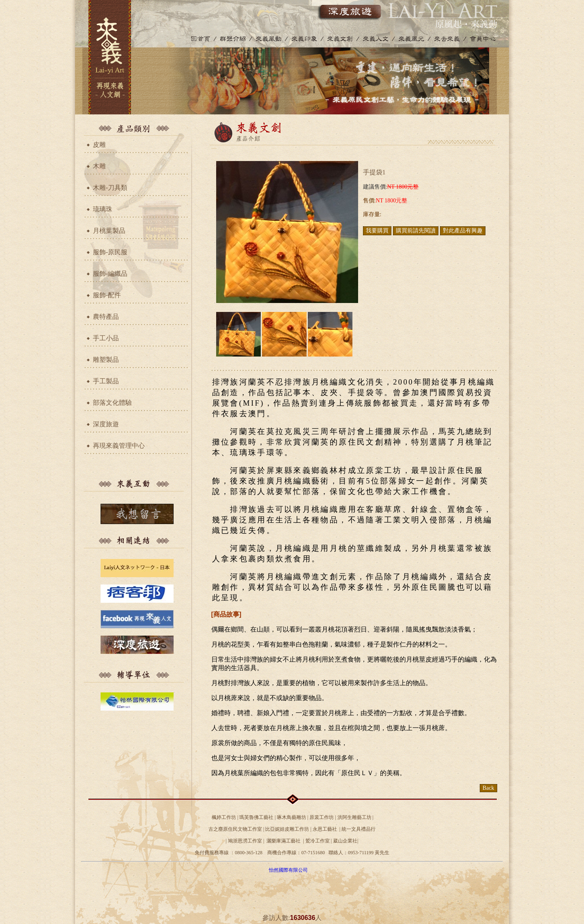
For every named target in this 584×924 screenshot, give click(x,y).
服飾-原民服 (110, 252)
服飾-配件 (107, 295)
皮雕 (99, 145)
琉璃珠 (103, 209)
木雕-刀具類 (110, 188)
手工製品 (106, 381)
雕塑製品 (106, 360)
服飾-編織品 (110, 274)
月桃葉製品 (109, 231)
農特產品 (106, 317)
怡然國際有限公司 (288, 870)
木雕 (99, 166)
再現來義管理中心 (119, 446)
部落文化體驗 (112, 403)
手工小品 (106, 338)
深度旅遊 (106, 424)
